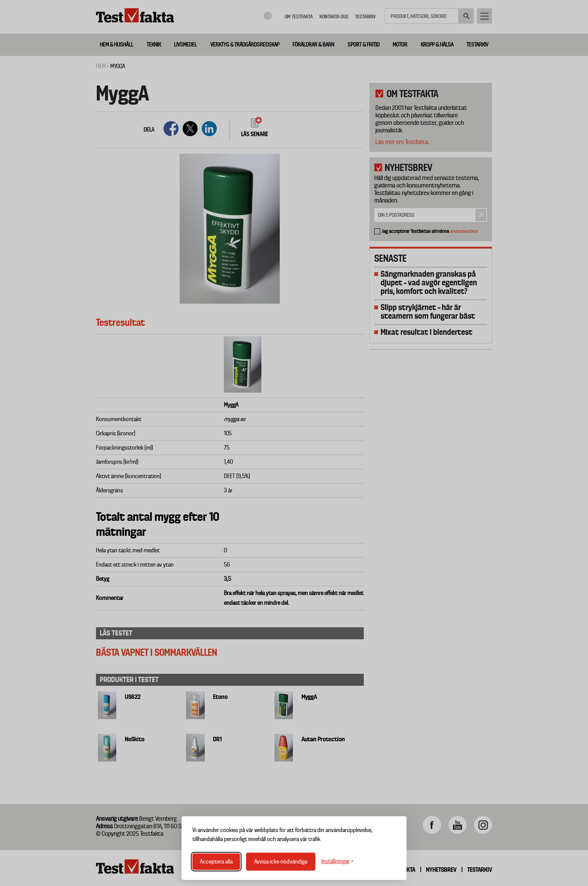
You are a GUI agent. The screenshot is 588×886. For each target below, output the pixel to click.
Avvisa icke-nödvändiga (281, 862)
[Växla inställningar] (337, 861)
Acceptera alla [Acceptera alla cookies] (216, 862)
